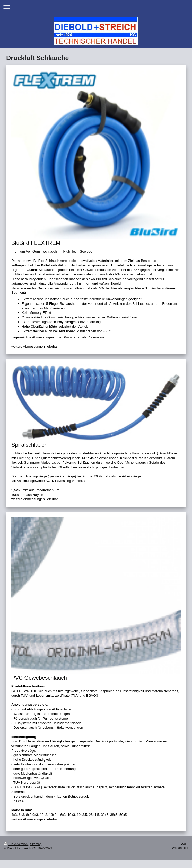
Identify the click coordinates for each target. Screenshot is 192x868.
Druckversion (16, 844)
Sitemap (36, 844)
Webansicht (180, 848)
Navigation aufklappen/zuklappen (96, 7)
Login (184, 844)
